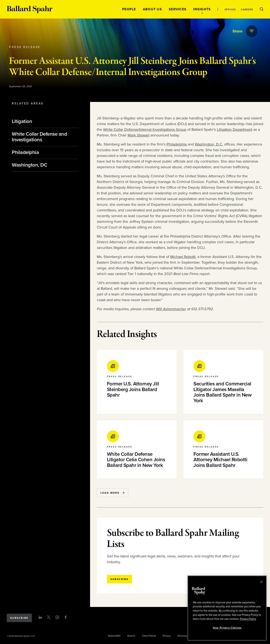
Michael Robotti (183, 257)
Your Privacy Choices (227, 628)
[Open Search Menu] (262, 9)
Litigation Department (235, 130)
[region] (227, 608)
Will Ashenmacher (171, 309)
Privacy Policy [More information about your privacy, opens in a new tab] (248, 619)
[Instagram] (57, 617)
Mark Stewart (138, 135)
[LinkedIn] (40, 617)
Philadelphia (177, 144)
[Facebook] (66, 617)
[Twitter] (49, 617)
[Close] (261, 582)
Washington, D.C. (209, 144)
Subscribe (19, 618)
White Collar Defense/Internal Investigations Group (145, 130)
